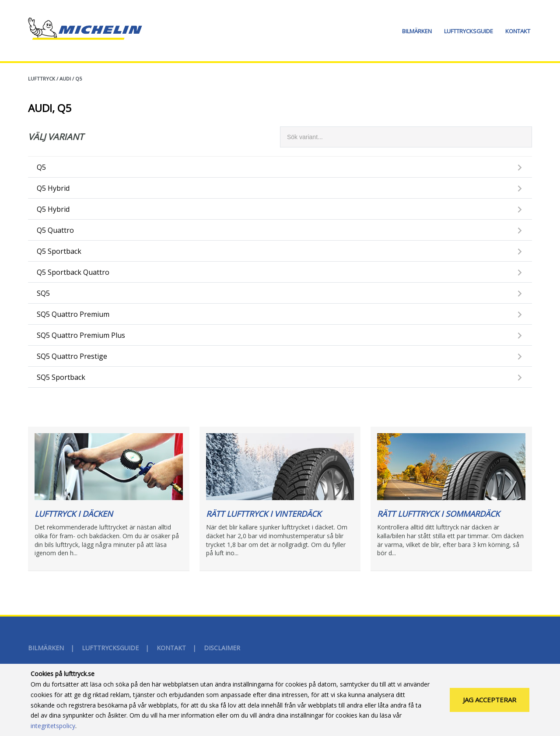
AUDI (65, 79)
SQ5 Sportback (61, 377)
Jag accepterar (490, 705)
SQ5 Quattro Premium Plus (81, 335)
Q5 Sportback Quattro (73, 272)
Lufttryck (42, 79)
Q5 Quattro (55, 230)
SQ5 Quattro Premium (73, 314)
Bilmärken (417, 31)
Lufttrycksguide (469, 31)
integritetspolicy (53, 731)
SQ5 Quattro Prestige (72, 356)
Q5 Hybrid (53, 188)
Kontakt (518, 31)
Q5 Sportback (59, 251)
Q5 (79, 79)
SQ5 (43, 293)
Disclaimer (222, 648)
